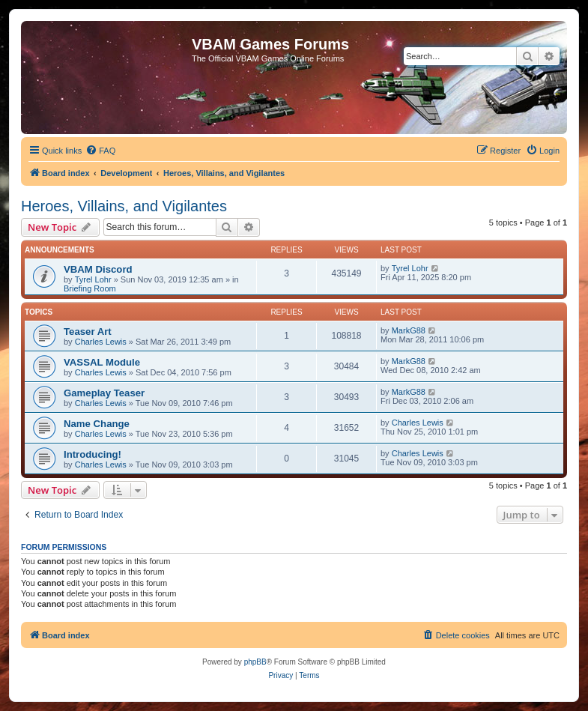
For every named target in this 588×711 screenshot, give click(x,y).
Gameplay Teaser (104, 393)
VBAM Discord (98, 269)
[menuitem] (100, 151)
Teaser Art (88, 332)
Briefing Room (90, 288)
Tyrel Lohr (93, 279)
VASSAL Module (102, 362)
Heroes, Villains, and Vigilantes (124, 206)
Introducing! (93, 454)
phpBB (255, 662)
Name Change (97, 424)
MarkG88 (409, 330)
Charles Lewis (101, 342)
